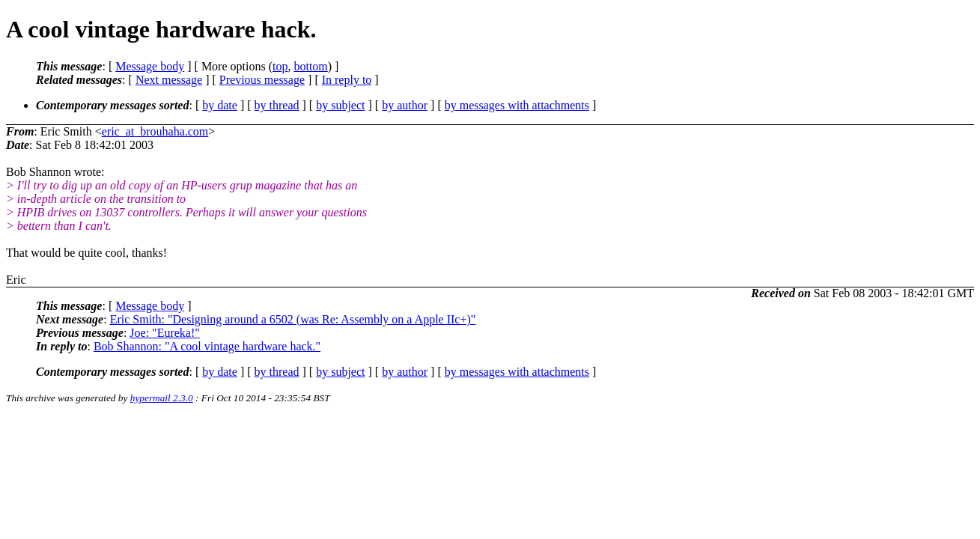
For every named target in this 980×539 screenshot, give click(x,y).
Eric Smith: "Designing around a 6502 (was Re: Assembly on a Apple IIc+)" (293, 319)
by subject (340, 105)
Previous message (262, 80)
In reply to (347, 80)
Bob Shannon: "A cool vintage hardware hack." (207, 346)
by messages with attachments (517, 105)
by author (405, 105)
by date (220, 105)
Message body (150, 66)
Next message (169, 80)
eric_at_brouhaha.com (155, 131)
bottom (310, 66)
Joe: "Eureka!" (164, 333)
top (280, 66)
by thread (277, 105)
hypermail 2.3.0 (162, 398)
